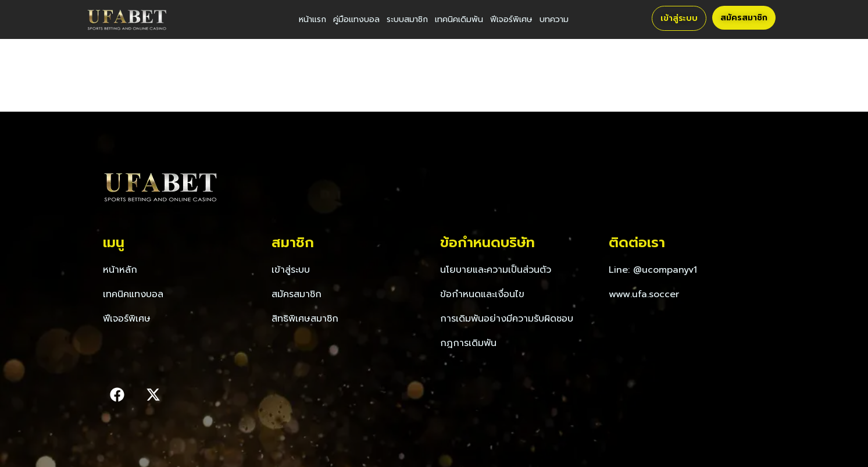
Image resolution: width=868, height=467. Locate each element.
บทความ (554, 19)
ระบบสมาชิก (407, 19)
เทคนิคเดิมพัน (459, 19)
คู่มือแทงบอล (356, 19)
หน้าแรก (312, 19)
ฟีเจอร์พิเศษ (511, 19)
